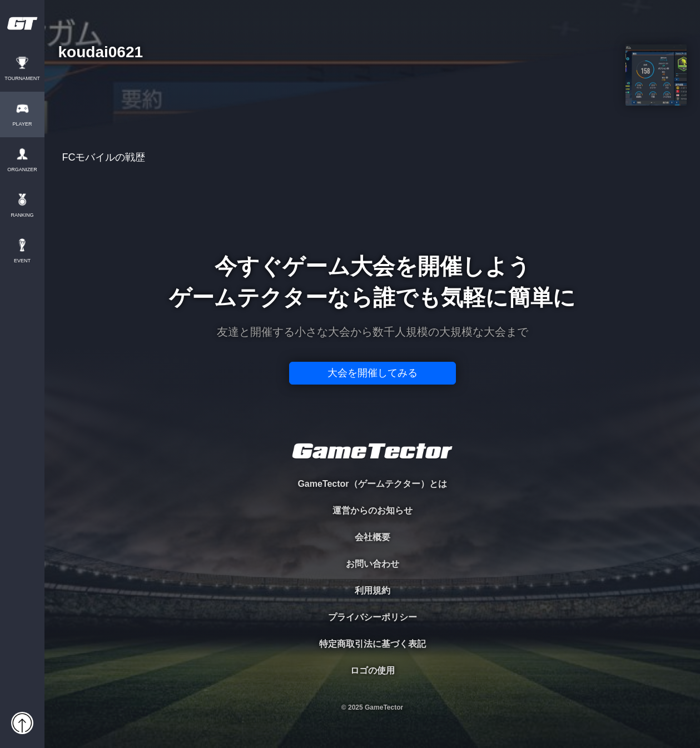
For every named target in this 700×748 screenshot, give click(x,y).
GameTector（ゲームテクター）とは (372, 484)
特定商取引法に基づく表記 (373, 644)
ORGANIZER (22, 170)
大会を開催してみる (373, 373)
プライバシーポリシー (373, 617)
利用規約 (373, 590)
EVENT (22, 261)
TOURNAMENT (22, 79)
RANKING (22, 215)
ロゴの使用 (373, 670)
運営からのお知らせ (373, 510)
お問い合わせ (373, 564)
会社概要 (373, 537)
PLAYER (23, 124)
